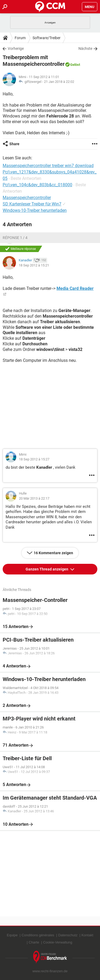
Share (14, 144)
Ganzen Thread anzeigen (47, 569)
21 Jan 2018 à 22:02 (59, 82)
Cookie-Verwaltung (58, 942)
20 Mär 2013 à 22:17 (34, 498)
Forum (20, 38)
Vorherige (16, 48)
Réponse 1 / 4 (15, 238)
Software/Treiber (47, 38)
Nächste (85, 48)
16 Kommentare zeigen (53, 553)
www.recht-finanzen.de (50, 971)
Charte (34, 942)
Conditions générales (38, 935)
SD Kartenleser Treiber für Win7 (32, 204)
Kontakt (87, 935)
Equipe (12, 935)
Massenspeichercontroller (27, 198)
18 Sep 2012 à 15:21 (34, 265)
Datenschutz (68, 935)
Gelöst (75, 65)
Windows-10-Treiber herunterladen (35, 210)
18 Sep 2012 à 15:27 (34, 459)
